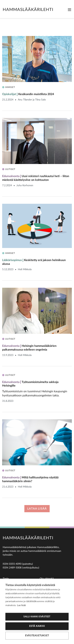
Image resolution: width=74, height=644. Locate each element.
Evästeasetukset (37, 636)
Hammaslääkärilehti (28, 10)
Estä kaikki (37, 626)
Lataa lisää (37, 509)
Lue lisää (21, 605)
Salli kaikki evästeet (37, 617)
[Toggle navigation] (69, 10)
